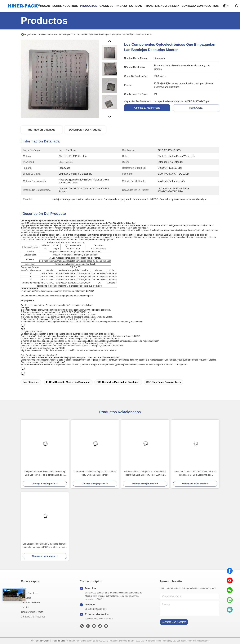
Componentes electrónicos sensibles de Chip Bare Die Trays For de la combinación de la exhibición (45, 473)
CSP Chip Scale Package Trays (164, 382)
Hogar (45, 6)
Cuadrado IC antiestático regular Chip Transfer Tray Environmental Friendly (95, 473)
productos (89, 6)
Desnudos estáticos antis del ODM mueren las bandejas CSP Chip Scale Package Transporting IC (195, 473)
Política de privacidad (40, 641)
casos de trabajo (113, 6)
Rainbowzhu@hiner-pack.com (99, 619)
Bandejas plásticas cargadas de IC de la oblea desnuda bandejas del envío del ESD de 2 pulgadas (145, 473)
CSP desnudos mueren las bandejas (118, 382)
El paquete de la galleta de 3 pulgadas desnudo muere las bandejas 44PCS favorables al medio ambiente (45, 546)
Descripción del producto (85, 130)
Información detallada (41, 130)
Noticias (25, 607)
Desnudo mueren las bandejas (56, 34)
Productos (36, 34)
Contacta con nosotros (33, 617)
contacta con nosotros (200, 6)
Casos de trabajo (30, 603)
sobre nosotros (65, 6)
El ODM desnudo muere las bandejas (68, 382)
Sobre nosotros (29, 593)
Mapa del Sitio (58, 641)
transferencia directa (162, 6)
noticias (136, 6)
